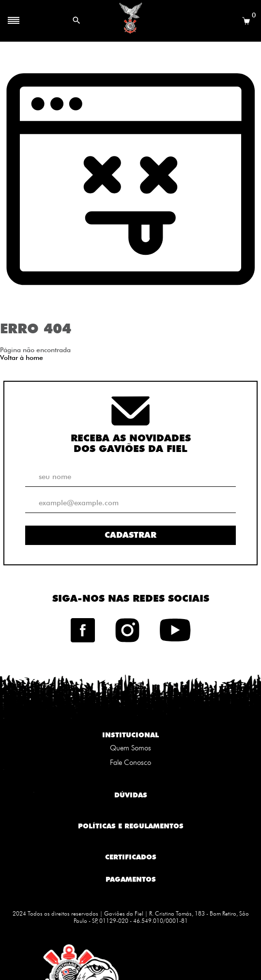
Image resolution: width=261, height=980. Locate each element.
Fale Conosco (130, 762)
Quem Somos (130, 748)
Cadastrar (130, 535)
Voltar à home (22, 358)
